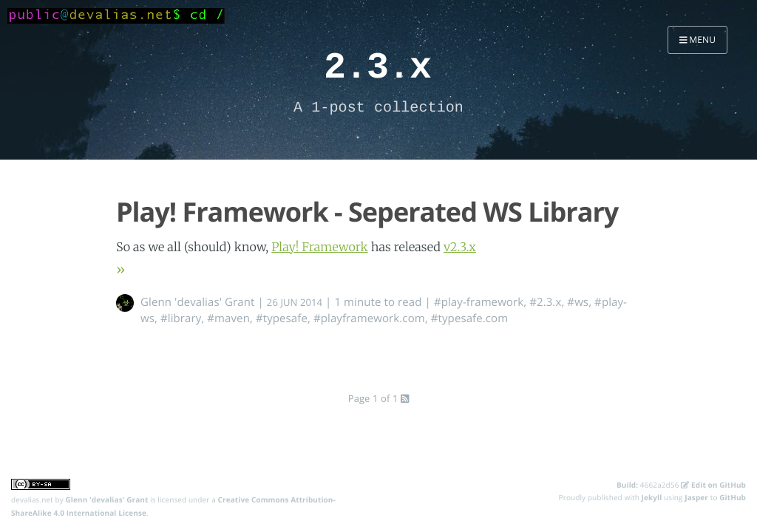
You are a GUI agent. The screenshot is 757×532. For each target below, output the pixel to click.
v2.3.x (460, 248)
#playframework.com (369, 318)
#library (181, 318)
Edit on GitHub (713, 485)
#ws (578, 302)
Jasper (696, 497)
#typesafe (282, 318)
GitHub (733, 497)
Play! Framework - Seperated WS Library (367, 212)
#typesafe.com (469, 318)
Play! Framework (320, 248)
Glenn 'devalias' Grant (198, 302)
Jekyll (652, 497)
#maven (228, 318)
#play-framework (479, 302)
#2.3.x (545, 302)
